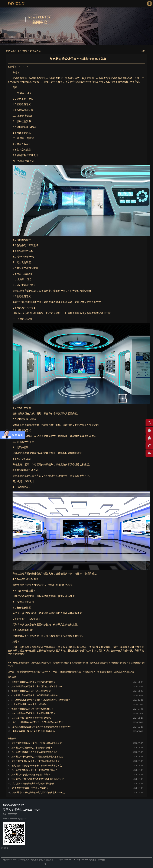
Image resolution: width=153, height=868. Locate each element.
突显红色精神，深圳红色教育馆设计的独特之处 (35, 731)
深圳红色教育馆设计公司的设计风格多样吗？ (32, 709)
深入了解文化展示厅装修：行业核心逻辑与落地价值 (36, 761)
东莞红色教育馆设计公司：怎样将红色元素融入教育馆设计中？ (42, 727)
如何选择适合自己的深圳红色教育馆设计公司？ (33, 713)
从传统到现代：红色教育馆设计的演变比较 (31, 718)
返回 (143, 51)
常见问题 (36, 51)
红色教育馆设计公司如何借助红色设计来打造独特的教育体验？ (41, 700)
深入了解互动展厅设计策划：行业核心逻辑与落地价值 (37, 743)
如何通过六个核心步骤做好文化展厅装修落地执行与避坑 (39, 793)
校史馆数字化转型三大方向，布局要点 (30, 788)
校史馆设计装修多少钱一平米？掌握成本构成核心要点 (37, 766)
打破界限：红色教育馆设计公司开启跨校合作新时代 (36, 695)
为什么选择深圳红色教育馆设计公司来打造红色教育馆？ (39, 722)
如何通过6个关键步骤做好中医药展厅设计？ (32, 748)
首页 (19, 51)
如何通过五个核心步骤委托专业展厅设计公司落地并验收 (38, 779)
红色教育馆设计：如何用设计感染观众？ (30, 704)
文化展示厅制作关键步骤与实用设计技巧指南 (33, 784)
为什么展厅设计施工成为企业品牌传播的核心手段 (35, 752)
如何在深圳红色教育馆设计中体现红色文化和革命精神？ (38, 686)
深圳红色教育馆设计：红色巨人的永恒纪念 (31, 691)
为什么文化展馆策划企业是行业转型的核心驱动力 (35, 770)
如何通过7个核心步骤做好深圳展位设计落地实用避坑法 (37, 757)
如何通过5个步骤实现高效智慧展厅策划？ (31, 775)
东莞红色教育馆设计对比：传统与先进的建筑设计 (35, 682)
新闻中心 (27, 51)
